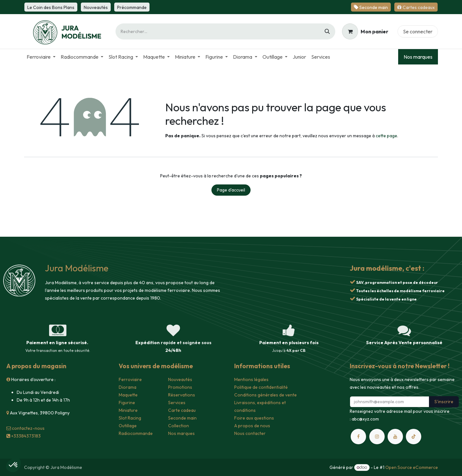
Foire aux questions (254, 418)
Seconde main (182, 418)
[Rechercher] (327, 31)
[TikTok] (414, 437)
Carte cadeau (182, 410)
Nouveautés (180, 379)
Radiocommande (136, 433)
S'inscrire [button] (444, 402)
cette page (386, 136)
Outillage (128, 426)
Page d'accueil (231, 190)
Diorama (128, 387)
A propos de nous (252, 426)
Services (177, 403)
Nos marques (418, 57)
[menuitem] (41, 57)
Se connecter (418, 31)
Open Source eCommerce (412, 467)
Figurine (127, 403)
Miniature (128, 410)
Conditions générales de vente (265, 395)
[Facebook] (358, 437)
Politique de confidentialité (261, 387)
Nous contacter (250, 433)
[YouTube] (395, 437)
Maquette (128, 395)
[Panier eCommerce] (365, 31)
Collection (179, 426)
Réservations (182, 395)
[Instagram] (377, 437)
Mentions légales (251, 379)
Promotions (180, 387)
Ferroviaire (130, 379)
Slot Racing (130, 418)
